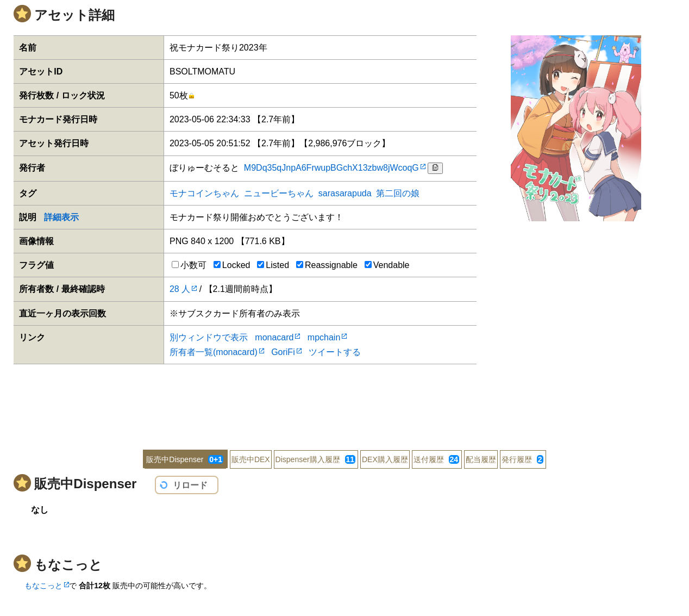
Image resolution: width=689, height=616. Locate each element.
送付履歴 (436, 459)
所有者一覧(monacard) (214, 352)
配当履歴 (481, 459)
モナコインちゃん (204, 193)
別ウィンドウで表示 (209, 337)
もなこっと (43, 586)
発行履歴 (522, 459)
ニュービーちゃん (279, 193)
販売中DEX (251, 459)
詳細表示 (61, 217)
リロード (190, 485)
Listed (273, 265)
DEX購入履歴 (385, 459)
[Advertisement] (344, 400)
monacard (274, 337)
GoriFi (283, 352)
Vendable (387, 265)
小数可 (189, 265)
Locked (232, 265)
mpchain (324, 337)
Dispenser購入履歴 (316, 459)
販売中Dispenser (185, 459)
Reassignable (327, 265)
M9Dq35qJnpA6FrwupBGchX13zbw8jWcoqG (331, 168)
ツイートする (335, 352)
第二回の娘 (398, 193)
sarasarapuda (345, 193)
